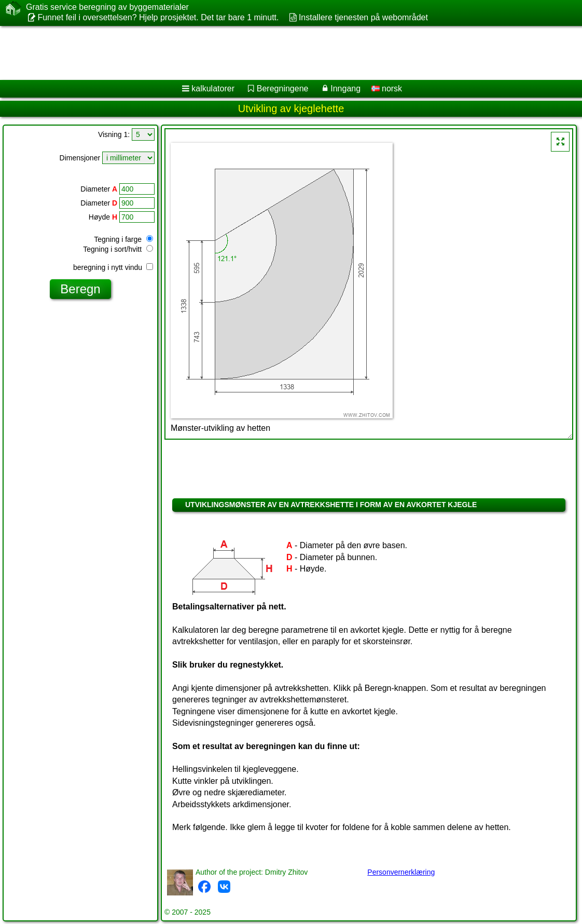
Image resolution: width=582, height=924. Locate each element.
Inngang (345, 89)
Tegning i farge (123, 239)
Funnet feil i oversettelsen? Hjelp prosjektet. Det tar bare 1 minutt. (158, 17)
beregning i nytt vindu (113, 267)
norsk (387, 89)
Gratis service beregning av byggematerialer (107, 7)
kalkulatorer (213, 89)
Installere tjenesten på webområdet (363, 17)
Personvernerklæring (401, 872)
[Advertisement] (280, 53)
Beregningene (283, 89)
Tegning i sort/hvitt (118, 249)
